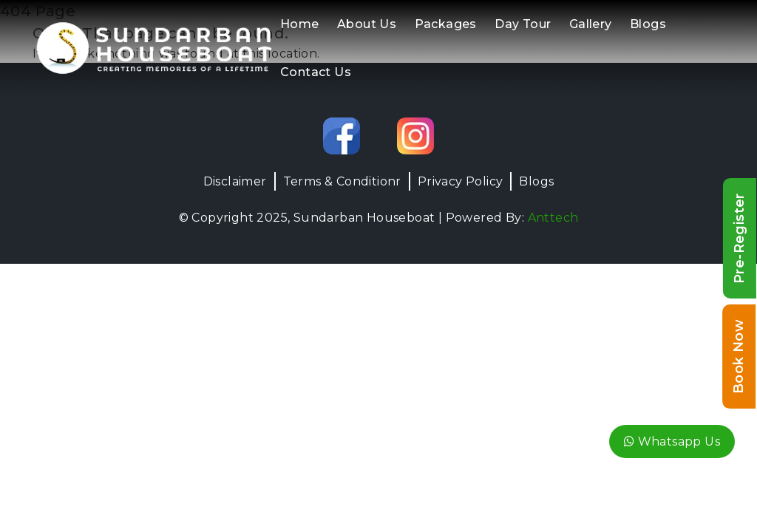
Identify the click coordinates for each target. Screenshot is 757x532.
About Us (367, 24)
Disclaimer (235, 181)
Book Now (739, 357)
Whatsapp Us (672, 441)
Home (300, 24)
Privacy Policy (461, 181)
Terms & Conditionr (342, 181)
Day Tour (523, 24)
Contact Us (316, 72)
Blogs (648, 24)
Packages (446, 24)
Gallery (591, 24)
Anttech (553, 218)
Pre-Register (739, 238)
